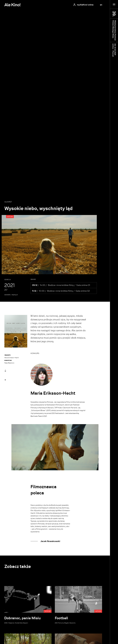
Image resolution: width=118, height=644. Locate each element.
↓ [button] (5, 371)
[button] (5, 380)
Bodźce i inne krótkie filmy (61, 285)
